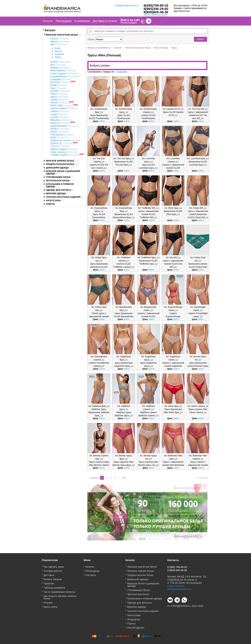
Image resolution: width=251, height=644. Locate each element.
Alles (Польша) (161, 48)
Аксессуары (53, 201)
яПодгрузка (134, 618)
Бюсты (58, 51)
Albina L (60, 42)
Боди (57, 48)
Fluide (59, 85)
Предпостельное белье (60, 164)
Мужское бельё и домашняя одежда (143, 583)
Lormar (59, 117)
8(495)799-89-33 (156, 5)
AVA (58, 65)
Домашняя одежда (57, 168)
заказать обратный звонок (155, 15)
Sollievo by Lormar (66, 140)
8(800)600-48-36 (156, 12)
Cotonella (61, 79)
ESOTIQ (60, 82)
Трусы (58, 57)
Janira (60, 97)
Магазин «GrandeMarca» (99, 48)
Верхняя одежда (56, 194)
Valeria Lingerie (64, 149)
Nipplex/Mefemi (64, 126)
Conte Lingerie (65, 73)
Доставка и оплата (105, 21)
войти (102, 121)
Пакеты (50, 204)
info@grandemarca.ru (127, 5)
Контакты (91, 574)
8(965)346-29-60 (156, 9)
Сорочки (59, 54)
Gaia (58, 88)
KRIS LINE (62, 106)
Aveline (61, 68)
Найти (200, 39)
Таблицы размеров (54, 586)
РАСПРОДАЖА (136, 627)
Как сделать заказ (54, 566)
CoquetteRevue (65, 76)
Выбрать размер (100, 65)
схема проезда (176, 585)
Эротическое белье (58, 181)
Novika (60, 129)
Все (124, 478)
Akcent (60, 39)
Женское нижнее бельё (60, 161)
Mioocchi (60, 123)
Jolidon (59, 100)
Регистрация (129, 23)
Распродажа (64, 21)
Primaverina (62, 135)
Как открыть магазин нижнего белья (60, 596)
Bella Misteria (63, 70)
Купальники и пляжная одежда (145, 597)
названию (122, 72)
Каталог (48, 21)
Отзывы (48, 601)
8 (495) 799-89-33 (177, 566)
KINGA (60, 103)
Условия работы (53, 570)
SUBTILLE (62, 143)
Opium (59, 132)
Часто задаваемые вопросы (59, 591)
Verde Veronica (64, 152)
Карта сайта (50, 606)
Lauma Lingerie (64, 108)
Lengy (59, 114)
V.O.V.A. (60, 146)
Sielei (58, 137)
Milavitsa (61, 120)
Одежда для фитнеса (59, 190)
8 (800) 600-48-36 (177, 569)
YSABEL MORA (65, 155)
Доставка (49, 574)
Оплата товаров (53, 578)
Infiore (59, 94)
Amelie (60, 62)
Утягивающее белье (58, 177)
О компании (82, 21)
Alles (59, 44)
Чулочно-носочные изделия (63, 197)
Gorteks (60, 91)
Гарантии (49, 582)
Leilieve (60, 111)
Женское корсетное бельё (62, 35)
